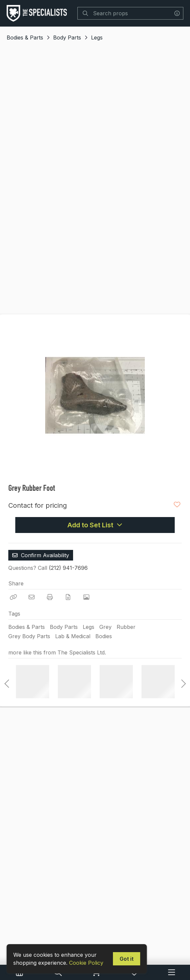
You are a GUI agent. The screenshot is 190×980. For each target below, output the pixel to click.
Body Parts (67, 38)
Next (182, 682)
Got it (127, 959)
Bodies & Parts (25, 38)
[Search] (85, 13)
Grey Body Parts (29, 636)
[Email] (32, 597)
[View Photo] (86, 597)
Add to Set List (95, 525)
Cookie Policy (86, 963)
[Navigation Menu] (172, 972)
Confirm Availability (41, 555)
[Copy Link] (13, 597)
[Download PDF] (68, 597)
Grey (105, 627)
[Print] (50, 597)
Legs (97, 38)
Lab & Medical (73, 636)
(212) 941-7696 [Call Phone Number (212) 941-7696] (68, 568)
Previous (7, 682)
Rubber (126, 627)
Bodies (104, 636)
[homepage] (39, 13)
